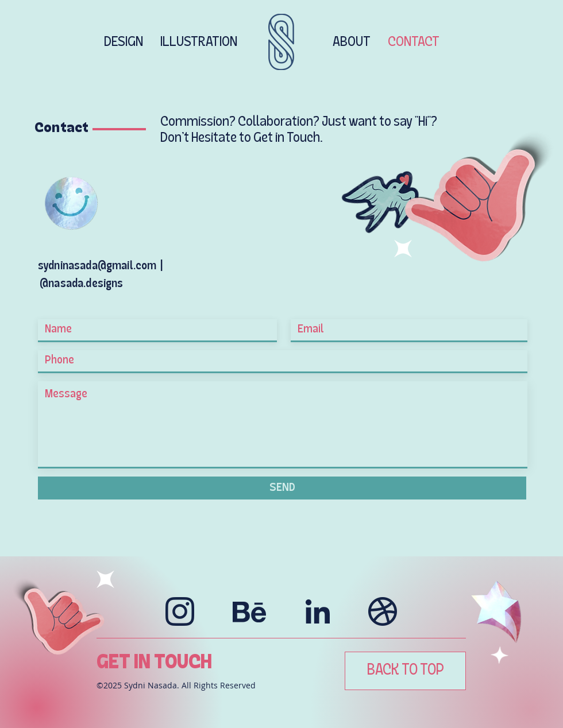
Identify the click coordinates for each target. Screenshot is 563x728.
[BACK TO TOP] (405, 671)
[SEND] (282, 488)
